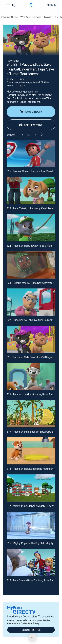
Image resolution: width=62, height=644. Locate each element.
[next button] (42, 135)
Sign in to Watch (31, 125)
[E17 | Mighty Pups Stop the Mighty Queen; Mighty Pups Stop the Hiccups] (31, 488)
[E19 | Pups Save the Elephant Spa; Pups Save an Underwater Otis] (31, 414)
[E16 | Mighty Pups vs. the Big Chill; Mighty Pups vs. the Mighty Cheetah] (31, 525)
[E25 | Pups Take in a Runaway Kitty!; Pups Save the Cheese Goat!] (31, 191)
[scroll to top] (32, 637)
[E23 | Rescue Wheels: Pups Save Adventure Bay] (31, 265)
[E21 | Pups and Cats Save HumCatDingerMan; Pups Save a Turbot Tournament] (31, 339)
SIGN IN (52, 5)
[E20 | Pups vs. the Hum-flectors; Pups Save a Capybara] (31, 377)
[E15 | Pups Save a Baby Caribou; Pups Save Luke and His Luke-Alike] (31, 562)
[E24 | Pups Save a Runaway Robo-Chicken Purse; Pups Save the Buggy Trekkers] (31, 228)
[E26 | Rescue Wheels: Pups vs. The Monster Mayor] (31, 153)
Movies (48, 17)
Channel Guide (10, 17)
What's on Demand (31, 17)
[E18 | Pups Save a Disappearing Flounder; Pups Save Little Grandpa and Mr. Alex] (31, 451)
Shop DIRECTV (31, 112)
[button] (8, 5)
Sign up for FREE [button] (31, 630)
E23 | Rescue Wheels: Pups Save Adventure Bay (33, 283)
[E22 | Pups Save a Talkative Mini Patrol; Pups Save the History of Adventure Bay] (31, 302)
